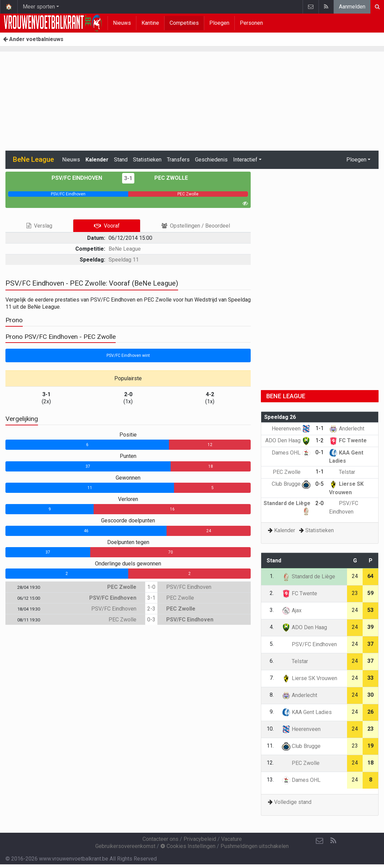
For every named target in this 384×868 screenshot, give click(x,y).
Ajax (292, 610)
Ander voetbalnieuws (33, 39)
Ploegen (219, 23)
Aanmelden (352, 7)
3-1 (128, 178)
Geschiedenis (211, 160)
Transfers (178, 160)
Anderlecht (347, 429)
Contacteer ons (160, 839)
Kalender (97, 160)
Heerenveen (291, 429)
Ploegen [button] (356, 160)
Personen (251, 23)
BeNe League (125, 249)
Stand (121, 160)
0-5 (320, 484)
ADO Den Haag (288, 440)
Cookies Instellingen (188, 846)
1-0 (151, 587)
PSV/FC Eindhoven (82, 178)
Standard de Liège (309, 576)
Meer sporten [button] (39, 7)
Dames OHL (291, 453)
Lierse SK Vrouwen (310, 678)
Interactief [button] (245, 160)
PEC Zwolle (166, 178)
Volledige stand (293, 802)
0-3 (151, 620)
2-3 (151, 609)
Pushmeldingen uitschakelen (255, 846)
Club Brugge (291, 484)
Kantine (150, 23)
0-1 (320, 452)
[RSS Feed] (333, 841)
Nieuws (122, 23)
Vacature (232, 839)
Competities (184, 23)
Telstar (342, 472)
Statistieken (147, 160)
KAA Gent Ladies (307, 712)
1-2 (320, 440)
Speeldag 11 (124, 260)
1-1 (320, 428)
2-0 (320, 503)
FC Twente (348, 440)
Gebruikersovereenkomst (125, 846)
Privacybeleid (200, 839)
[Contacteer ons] (320, 841)
